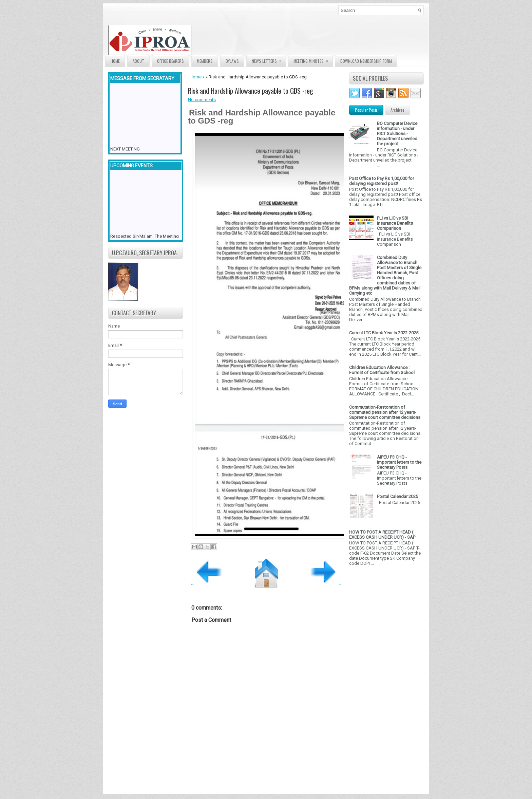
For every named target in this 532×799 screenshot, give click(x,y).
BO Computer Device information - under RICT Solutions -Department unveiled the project (397, 134)
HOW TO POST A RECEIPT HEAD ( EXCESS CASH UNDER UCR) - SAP (382, 535)
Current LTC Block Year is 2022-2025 (384, 333)
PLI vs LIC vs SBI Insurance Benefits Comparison (395, 223)
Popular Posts (366, 110)
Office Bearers (170, 61)
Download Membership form (366, 61)
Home (115, 61)
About (138, 61)
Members (205, 61)
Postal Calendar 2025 (397, 496)
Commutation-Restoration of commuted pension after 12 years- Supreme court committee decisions (385, 412)
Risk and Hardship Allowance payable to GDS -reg (251, 91)
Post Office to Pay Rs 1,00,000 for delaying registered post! (382, 181)
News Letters (269, 60)
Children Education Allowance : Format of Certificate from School (382, 370)
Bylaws (232, 61)
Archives (397, 110)
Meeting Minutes (313, 60)
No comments (202, 100)
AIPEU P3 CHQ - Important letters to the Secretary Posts (399, 462)
